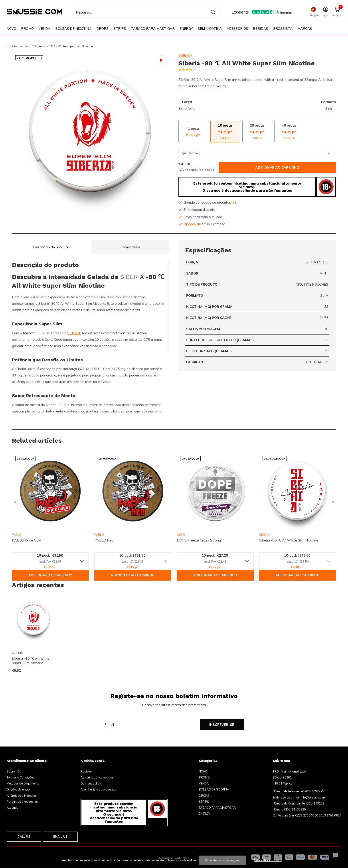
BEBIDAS (261, 29)
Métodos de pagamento (23, 783)
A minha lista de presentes (99, 789)
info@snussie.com (313, 797)
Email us (60, 836)
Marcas (305, 29)
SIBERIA (185, 55)
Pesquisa (213, 12)
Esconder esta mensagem (222, 860)
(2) (199, 70)
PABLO (99, 535)
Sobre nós (14, 771)
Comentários (131, 247)
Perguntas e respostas (22, 802)
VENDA (44, 29)
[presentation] (15, 502)
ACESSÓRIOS (237, 29)
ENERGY (186, 29)
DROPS (102, 29)
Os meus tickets (91, 783)
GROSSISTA (283, 29)
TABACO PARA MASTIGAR (153, 29)
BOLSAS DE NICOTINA (73, 29)
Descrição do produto (51, 247)
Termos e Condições (21, 777)
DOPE (181, 535)
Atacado (13, 808)
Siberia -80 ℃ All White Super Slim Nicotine (31, 661)
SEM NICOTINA (210, 29)
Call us (24, 836)
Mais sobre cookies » (268, 860)
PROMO (27, 29)
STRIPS (120, 29)
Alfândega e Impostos (22, 796)
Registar (86, 771)
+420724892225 (312, 791)
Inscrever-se (222, 725)
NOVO (11, 29)
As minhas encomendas (97, 777)
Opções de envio (18, 789)
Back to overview (18, 46)
